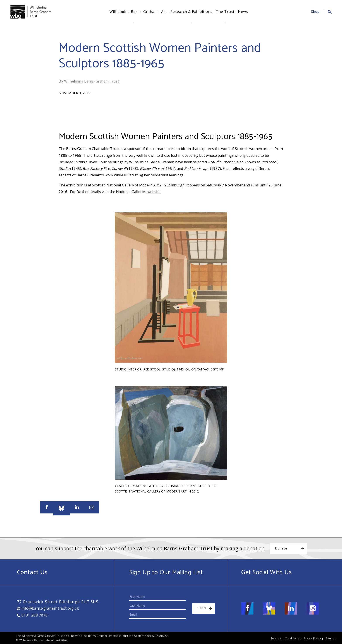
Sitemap (331, 638)
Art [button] (164, 12)
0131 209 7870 (32, 615)
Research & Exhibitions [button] (191, 12)
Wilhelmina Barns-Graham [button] (134, 12)
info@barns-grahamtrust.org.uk (48, 608)
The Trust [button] (225, 12)
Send (202, 608)
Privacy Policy (312, 638)
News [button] (243, 12)
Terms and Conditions (285, 638)
